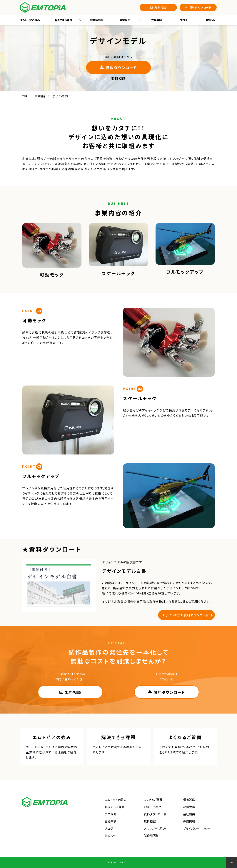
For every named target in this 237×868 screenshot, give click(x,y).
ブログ (183, 20)
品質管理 (189, 807)
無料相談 (161, 7)
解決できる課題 (63, 20)
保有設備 (189, 800)
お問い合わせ (152, 807)
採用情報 (189, 821)
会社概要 (189, 814)
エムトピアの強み (30, 20)
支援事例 (156, 20)
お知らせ (210, 20)
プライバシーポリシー (197, 829)
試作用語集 (97, 20)
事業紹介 (125, 20)
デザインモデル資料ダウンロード (185, 615)
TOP (25, 96)
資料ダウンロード (200, 7)
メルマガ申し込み (155, 829)
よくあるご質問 (185, 747)
